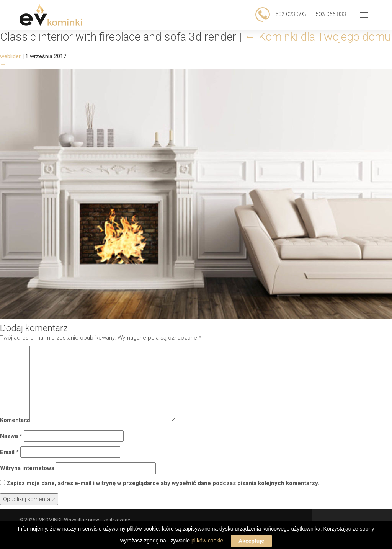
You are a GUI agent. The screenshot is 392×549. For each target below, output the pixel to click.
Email (9, 452)
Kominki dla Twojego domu (318, 37)
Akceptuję (251, 542)
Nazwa (11, 436)
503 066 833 (331, 14)
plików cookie (207, 542)
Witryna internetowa (27, 468)
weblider (10, 56)
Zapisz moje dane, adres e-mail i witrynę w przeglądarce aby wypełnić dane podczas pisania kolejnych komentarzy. (163, 483)
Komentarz (15, 420)
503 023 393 (290, 14)
